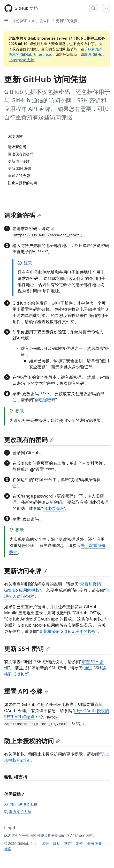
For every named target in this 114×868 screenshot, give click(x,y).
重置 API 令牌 (26, 691)
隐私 (57, 843)
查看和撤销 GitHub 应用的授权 (67, 631)
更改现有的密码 (29, 440)
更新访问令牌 (26, 571)
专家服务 (94, 843)
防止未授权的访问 (32, 741)
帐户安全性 (41, 21)
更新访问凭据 (67, 21)
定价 (79, 843)
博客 (8, 849)
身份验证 (20, 21)
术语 (45, 843)
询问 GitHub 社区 (21, 804)
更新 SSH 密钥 (27, 648)
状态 (68, 843)
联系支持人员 (18, 812)
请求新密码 (23, 215)
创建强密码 (45, 400)
